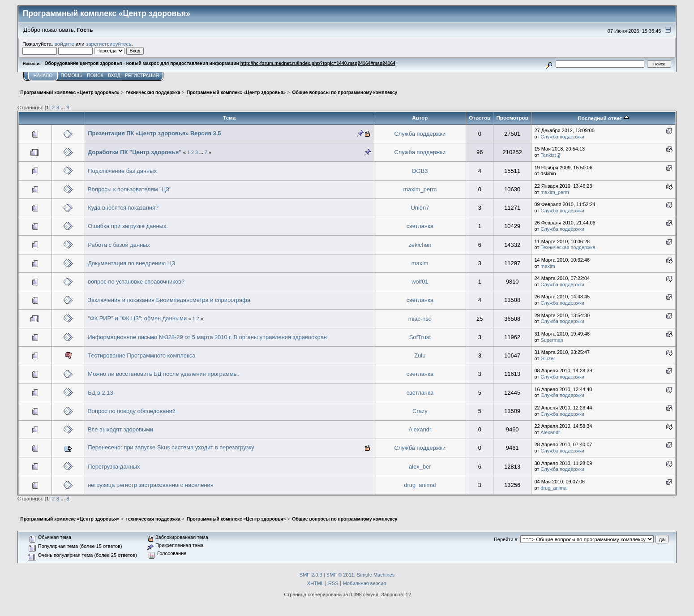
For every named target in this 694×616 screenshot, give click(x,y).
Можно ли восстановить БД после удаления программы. (163, 374)
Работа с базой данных (119, 245)
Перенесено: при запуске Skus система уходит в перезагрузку (171, 447)
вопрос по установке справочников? (136, 282)
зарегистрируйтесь (109, 44)
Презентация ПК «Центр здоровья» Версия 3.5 (154, 133)
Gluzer (548, 358)
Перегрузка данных (114, 467)
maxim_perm (420, 189)
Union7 (420, 208)
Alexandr (420, 429)
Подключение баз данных (122, 171)
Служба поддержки (420, 134)
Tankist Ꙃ (550, 155)
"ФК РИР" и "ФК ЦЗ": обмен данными (137, 318)
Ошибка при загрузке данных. (128, 226)
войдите (64, 44)
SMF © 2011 (340, 575)
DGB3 (420, 171)
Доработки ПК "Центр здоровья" (135, 152)
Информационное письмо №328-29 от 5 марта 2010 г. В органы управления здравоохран (207, 337)
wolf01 (420, 282)
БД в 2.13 (100, 393)
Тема (229, 118)
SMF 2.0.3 (311, 575)
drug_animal (420, 485)
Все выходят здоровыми (120, 429)
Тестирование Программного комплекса (141, 355)
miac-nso (420, 319)
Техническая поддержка (568, 247)
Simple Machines (376, 575)
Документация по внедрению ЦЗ (131, 263)
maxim (420, 263)
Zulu (420, 355)
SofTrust (420, 337)
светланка (420, 226)
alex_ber (420, 467)
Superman (552, 340)
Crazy (420, 411)
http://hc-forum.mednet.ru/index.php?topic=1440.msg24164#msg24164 (318, 63)
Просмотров (512, 118)
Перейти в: (506, 539)
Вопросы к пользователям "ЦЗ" (129, 189)
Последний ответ (603, 118)
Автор (420, 118)
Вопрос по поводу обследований (132, 411)
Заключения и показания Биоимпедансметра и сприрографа (169, 300)
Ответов (480, 118)
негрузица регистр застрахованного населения (151, 485)
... (63, 107)
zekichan (420, 245)
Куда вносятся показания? (123, 208)
